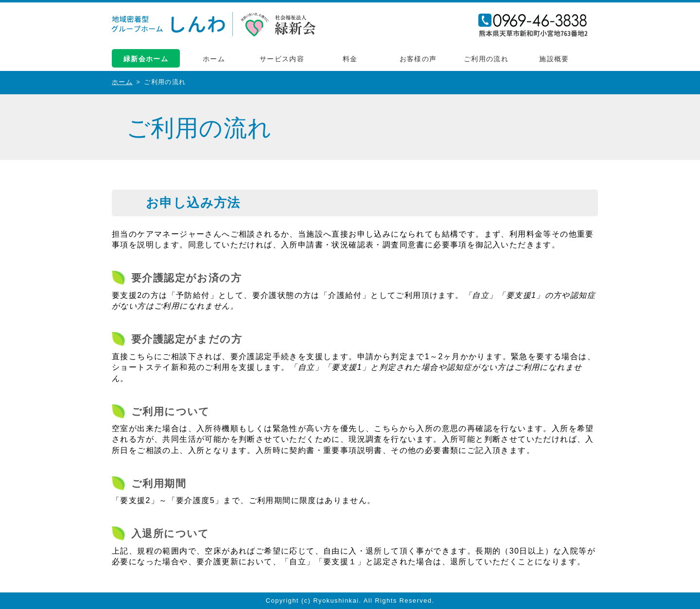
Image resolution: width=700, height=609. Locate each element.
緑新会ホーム (146, 59)
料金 (350, 59)
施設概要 (554, 59)
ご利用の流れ (486, 59)
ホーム (214, 59)
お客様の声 (418, 59)
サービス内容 (282, 59)
